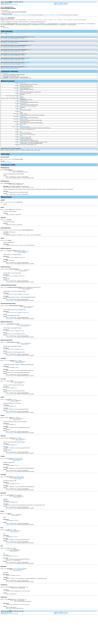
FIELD (9, 4)
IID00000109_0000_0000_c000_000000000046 (12, 66)
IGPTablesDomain (16, 15)
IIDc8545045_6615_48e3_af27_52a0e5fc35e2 (11, 62)
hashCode (19, 114)
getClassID (20, 97)
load (18, 130)
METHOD (16, 4)
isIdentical (19, 125)
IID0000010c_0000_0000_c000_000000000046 (10, 70)
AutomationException (22, 265)
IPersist (48, 15)
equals (19, 91)
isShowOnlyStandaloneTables (23, 128)
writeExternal (20, 152)
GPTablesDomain (4, 76)
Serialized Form (6, 28)
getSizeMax (20, 111)
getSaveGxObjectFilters (22, 108)
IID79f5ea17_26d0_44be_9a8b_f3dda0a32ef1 (11, 40)
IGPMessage (15, 133)
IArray (16, 105)
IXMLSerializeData (25, 89)
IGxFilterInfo (10, 15)
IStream (21, 130)
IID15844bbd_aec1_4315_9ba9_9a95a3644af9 (9, 44)
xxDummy (23, 40)
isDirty (19, 116)
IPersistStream (52, 15)
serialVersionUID (10, 34)
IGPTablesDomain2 (24, 15)
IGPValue (24, 133)
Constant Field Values (7, 170)
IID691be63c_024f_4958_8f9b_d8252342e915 (11, 48)
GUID (23, 97)
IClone (45, 15)
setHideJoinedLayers (21, 147)
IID (1, 40)
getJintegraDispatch (21, 103)
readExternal (20, 136)
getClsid (19, 100)
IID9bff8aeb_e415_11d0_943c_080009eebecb (11, 57)
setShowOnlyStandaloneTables (23, 150)
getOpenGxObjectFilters (22, 105)
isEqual (19, 119)
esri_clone (19, 94)
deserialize (20, 89)
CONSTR (12, 4)
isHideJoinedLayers (21, 122)
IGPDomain (5, 15)
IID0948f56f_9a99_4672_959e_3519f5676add (11, 53)
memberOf (20, 133)
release (19, 139)
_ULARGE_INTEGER (26, 111)
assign (19, 86)
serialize (19, 144)
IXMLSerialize (58, 15)
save (18, 141)
